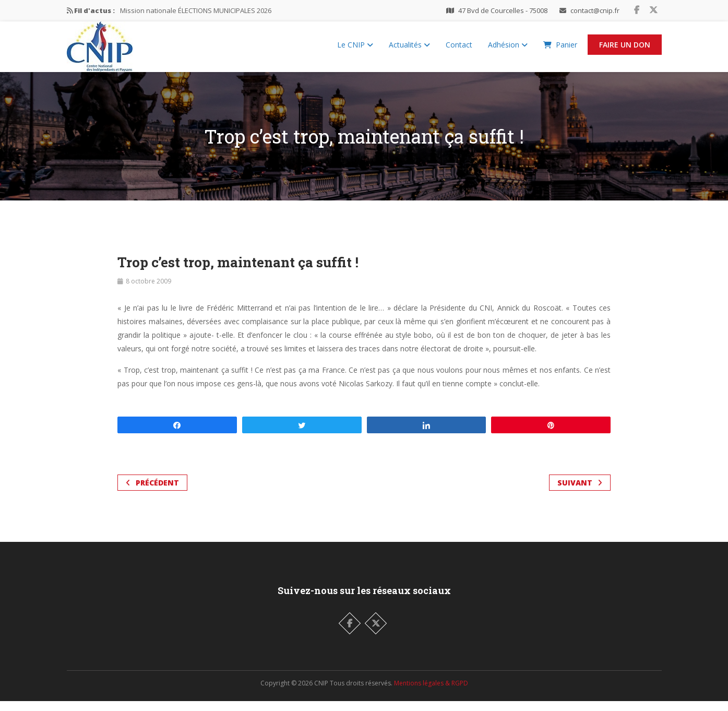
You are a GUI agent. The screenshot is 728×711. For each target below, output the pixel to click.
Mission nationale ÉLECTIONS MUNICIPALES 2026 (196, 10)
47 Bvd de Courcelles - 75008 (503, 10)
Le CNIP (355, 50)
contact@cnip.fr (595, 10)
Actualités (409, 50)
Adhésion (508, 50)
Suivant (580, 493)
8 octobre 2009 (148, 291)
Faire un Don (625, 50)
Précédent (152, 493)
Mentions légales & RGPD (431, 693)
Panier (560, 50)
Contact (459, 50)
